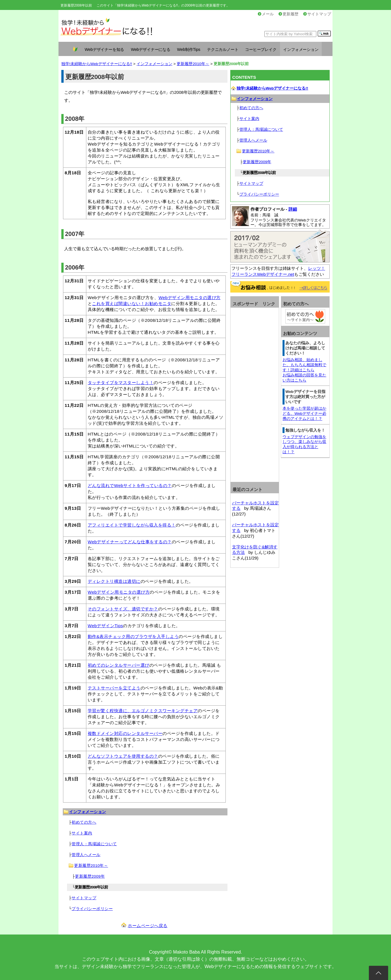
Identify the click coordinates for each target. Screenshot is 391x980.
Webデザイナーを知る (104, 49)
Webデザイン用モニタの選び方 (189, 298)
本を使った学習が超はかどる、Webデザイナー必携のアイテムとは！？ (304, 414)
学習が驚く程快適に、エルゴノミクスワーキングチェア (143, 711)
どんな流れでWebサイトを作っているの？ (130, 485)
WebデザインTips (105, 626)
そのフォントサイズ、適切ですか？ (123, 609)
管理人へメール (86, 855)
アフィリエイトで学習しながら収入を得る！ (132, 525)
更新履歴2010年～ (193, 64)
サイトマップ (317, 14)
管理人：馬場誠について (94, 844)
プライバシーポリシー (92, 909)
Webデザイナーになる (151, 49)
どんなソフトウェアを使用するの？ (123, 756)
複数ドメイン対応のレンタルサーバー (125, 733)
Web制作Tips (189, 49)
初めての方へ (84, 822)
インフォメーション (301, 49)
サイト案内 (82, 833)
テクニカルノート (223, 49)
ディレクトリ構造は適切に (114, 581)
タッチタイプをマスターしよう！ (121, 383)
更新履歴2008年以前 (76, 5)
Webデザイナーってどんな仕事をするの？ (130, 542)
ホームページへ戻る (148, 926)
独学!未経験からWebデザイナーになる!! (97, 64)
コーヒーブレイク (261, 49)
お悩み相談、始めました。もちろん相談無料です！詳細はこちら (304, 365)
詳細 (293, 209)
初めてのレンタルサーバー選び (119, 665)
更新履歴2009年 (90, 876)
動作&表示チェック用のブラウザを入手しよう (133, 636)
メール (266, 14)
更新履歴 (288, 14)
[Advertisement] (255, 394)
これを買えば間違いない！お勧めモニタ (132, 303)
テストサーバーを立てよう (114, 688)
